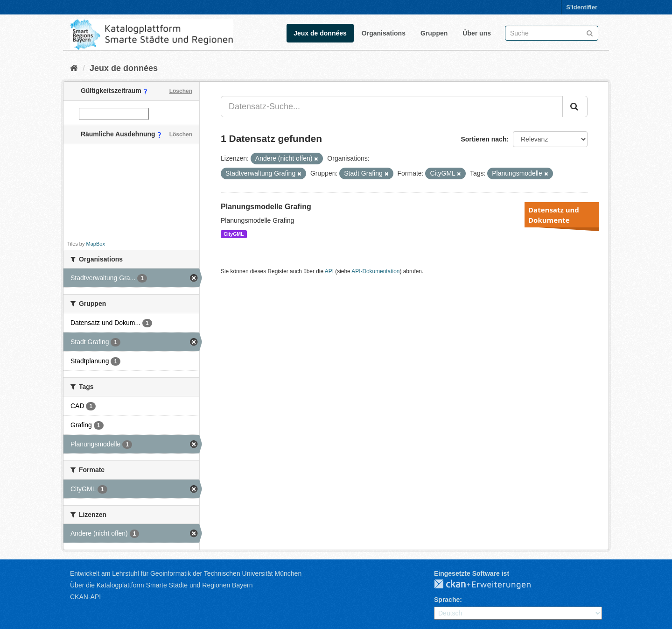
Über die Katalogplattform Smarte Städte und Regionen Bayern (161, 585)
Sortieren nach (483, 139)
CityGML (234, 234)
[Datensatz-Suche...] (392, 106)
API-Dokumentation (375, 271)
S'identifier (582, 7)
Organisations (384, 33)
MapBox (96, 244)
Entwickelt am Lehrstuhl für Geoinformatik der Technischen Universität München (186, 573)
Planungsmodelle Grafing (266, 207)
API (329, 271)
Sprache (447, 600)
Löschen (181, 91)
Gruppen (434, 33)
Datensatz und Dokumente (554, 215)
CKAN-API (85, 597)
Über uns (477, 33)
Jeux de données (320, 33)
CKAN (490, 585)
